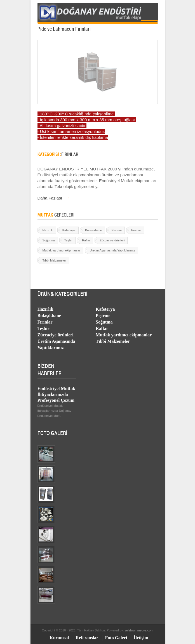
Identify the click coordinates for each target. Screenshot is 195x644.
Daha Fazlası (54, 198)
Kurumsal (59, 638)
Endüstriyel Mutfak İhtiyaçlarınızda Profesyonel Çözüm (57, 394)
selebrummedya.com (139, 630)
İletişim (141, 638)
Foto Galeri (116, 638)
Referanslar (87, 638)
